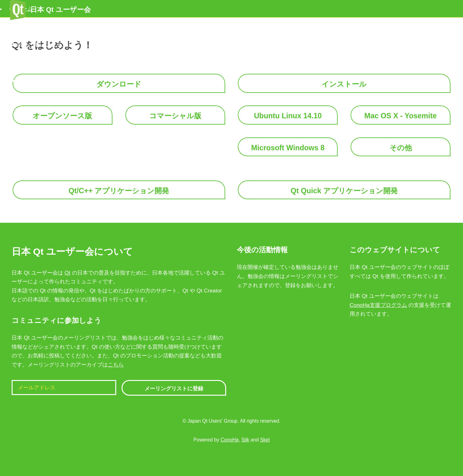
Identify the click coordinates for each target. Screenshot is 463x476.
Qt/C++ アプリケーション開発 (119, 191)
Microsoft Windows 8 (288, 148)
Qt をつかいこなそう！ (40, 44)
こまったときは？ (34, 62)
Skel (265, 440)
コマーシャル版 (175, 116)
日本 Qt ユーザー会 (50, 10)
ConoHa (229, 440)
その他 (401, 148)
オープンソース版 (62, 116)
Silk (245, 440)
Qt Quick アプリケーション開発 (344, 191)
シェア (20, 79)
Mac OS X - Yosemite (401, 116)
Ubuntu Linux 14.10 (288, 116)
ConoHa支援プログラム (378, 305)
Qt (68, 273)
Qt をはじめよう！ (35, 26)
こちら (116, 365)
